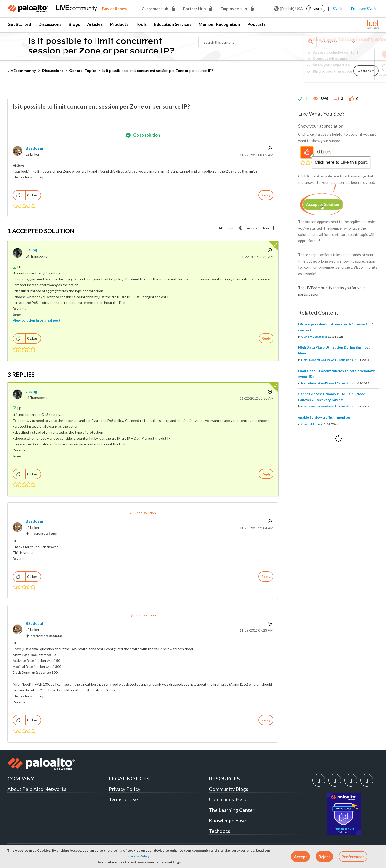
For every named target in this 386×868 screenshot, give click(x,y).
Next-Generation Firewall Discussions (327, 360)
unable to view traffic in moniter (324, 417)
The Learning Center (232, 810)
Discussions (50, 24)
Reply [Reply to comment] (266, 338)
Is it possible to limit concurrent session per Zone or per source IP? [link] (158, 70)
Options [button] (269, 148)
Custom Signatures (314, 337)
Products (119, 24)
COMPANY (21, 778)
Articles (95, 24)
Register (316, 9)
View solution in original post (37, 320)
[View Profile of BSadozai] (34, 148)
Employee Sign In (364, 9)
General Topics (83, 70)
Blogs (74, 24)
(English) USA (288, 9)
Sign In (338, 9)
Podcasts (257, 24)
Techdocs (220, 831)
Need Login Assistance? (356, 75)
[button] (300, 857)
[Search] (257, 42)
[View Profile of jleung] (31, 250)
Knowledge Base (227, 820)
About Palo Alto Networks (37, 789)
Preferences (353, 857)
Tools (141, 24)
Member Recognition (219, 24)
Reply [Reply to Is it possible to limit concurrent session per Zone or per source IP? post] (266, 195)
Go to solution (147, 135)
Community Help (228, 799)
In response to (44, 534)
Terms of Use (123, 799)
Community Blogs (229, 789)
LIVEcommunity (22, 70)
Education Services (173, 24)
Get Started (19, 24)
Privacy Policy (138, 856)
